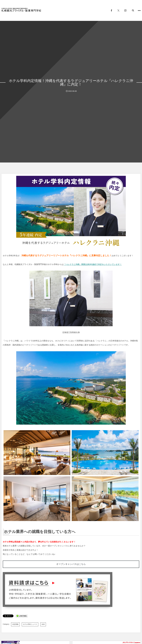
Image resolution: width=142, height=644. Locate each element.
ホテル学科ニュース (30, 624)
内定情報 (15, 624)
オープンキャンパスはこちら (71, 564)
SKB (43, 624)
